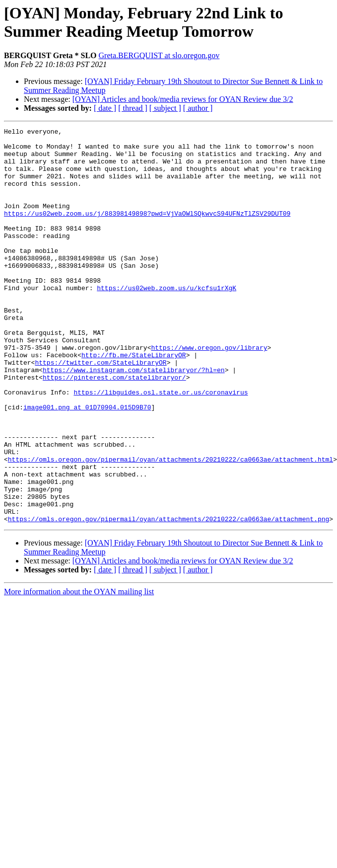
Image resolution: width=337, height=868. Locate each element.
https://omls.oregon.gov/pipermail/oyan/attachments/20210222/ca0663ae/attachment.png (168, 598)
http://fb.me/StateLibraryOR (134, 401)
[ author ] (198, 108)
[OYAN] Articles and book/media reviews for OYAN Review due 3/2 (183, 99)
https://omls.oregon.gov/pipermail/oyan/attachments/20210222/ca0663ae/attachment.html (170, 526)
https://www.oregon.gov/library (209, 392)
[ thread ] (133, 108)
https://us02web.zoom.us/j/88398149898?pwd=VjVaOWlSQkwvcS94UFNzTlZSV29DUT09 (147, 231)
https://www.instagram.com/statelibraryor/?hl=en (134, 419)
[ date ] (105, 108)
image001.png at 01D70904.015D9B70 (87, 464)
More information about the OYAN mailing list (79, 671)
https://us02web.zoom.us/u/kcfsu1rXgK (167, 320)
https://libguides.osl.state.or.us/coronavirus (161, 446)
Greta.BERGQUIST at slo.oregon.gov (159, 55)
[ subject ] (165, 108)
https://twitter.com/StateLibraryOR (101, 410)
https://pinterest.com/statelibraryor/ (114, 428)
